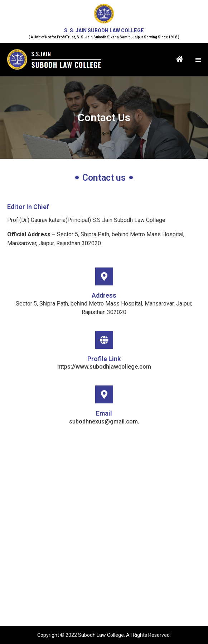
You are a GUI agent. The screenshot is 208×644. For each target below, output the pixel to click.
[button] (198, 60)
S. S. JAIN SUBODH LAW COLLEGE (104, 30)
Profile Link (104, 359)
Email (104, 413)
